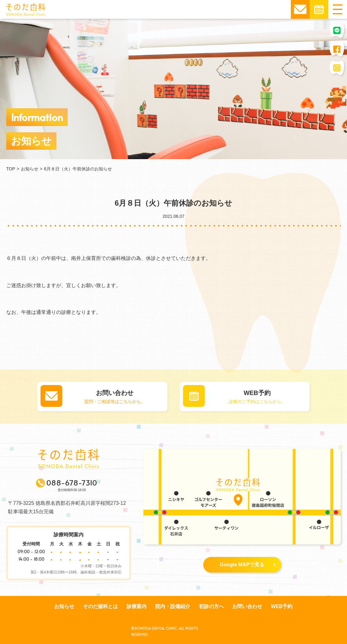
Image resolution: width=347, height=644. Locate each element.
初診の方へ (211, 606)
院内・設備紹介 (173, 606)
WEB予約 (282, 606)
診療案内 (137, 606)
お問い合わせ (247, 606)
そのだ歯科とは (100, 606)
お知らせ (64, 606)
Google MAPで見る (248, 565)
